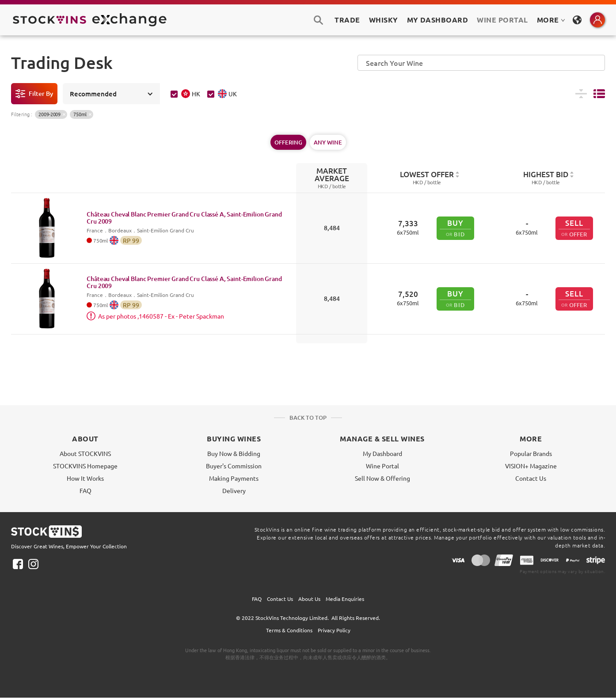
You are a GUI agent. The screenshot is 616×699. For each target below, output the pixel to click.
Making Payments (234, 478)
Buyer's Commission (234, 466)
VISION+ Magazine (531, 466)
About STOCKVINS (85, 453)
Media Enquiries (345, 599)
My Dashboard (382, 453)
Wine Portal (502, 20)
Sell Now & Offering (382, 478)
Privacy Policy (334, 630)
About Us (309, 599)
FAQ (86, 490)
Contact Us (531, 478)
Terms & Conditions (289, 630)
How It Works (85, 478)
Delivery (234, 490)
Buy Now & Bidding (234, 453)
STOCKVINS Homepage (85, 466)
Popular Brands (531, 453)
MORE (551, 20)
